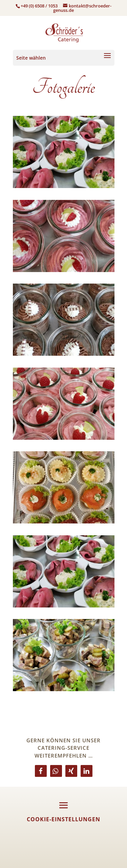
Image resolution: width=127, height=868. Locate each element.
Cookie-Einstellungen (63, 819)
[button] (41, 771)
